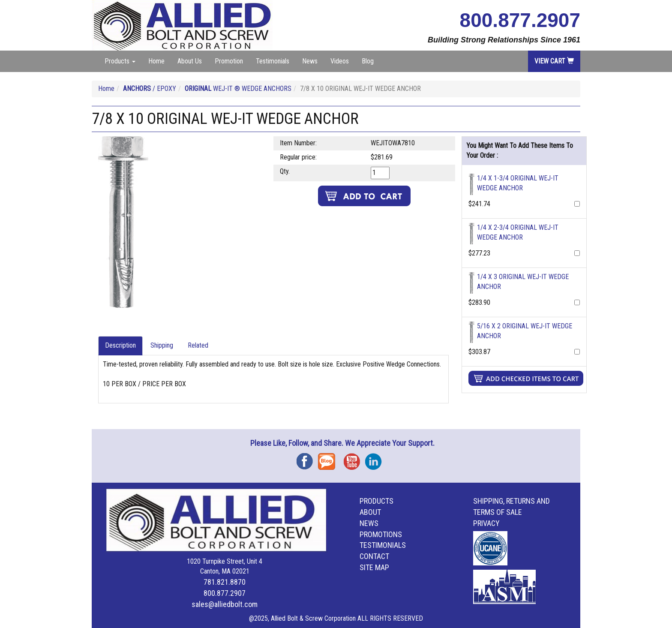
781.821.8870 (225, 582)
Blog (368, 61)
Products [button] (120, 61)
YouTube (354, 458)
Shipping (162, 345)
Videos (340, 61)
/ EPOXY (150, 89)
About (370, 512)
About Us (190, 61)
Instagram (376, 458)
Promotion (229, 61)
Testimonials (273, 61)
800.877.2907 (520, 20)
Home (156, 61)
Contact (374, 556)
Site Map (374, 567)
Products (376, 501)
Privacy (486, 523)
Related (198, 345)
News (310, 61)
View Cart (554, 61)
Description (120, 345)
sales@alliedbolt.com (225, 604)
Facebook (307, 458)
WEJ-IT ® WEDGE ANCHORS (238, 89)
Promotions (381, 534)
